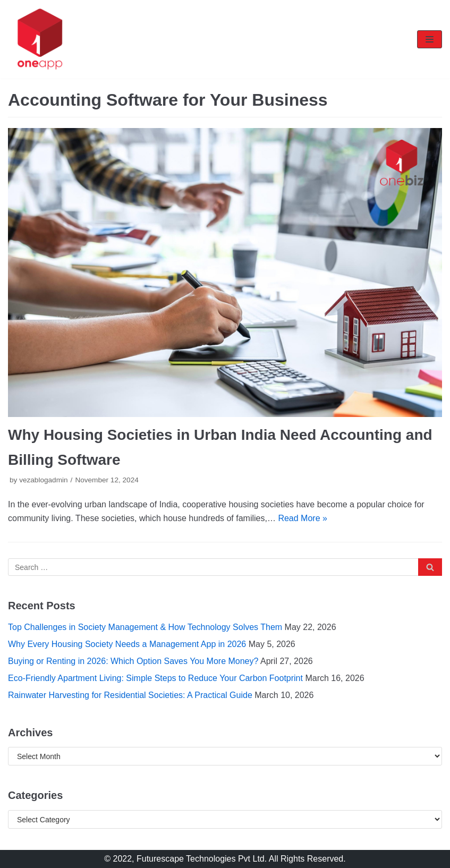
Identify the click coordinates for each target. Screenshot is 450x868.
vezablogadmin (43, 480)
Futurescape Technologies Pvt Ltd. (202, 859)
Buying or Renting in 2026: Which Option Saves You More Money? (133, 661)
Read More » (303, 518)
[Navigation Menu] (430, 39)
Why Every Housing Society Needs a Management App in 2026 (127, 644)
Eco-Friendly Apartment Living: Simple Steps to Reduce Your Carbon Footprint (155, 678)
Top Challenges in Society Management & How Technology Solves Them (145, 627)
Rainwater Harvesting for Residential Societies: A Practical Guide (130, 695)
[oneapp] (40, 39)
